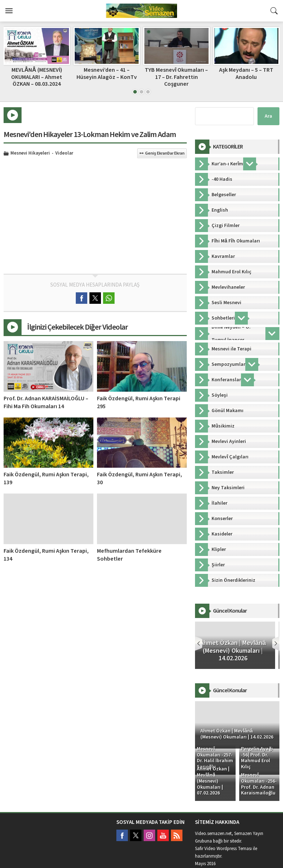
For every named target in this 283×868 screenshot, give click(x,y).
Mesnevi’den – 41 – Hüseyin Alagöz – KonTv (107, 73)
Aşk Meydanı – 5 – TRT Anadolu (246, 73)
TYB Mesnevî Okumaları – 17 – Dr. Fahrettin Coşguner (176, 77)
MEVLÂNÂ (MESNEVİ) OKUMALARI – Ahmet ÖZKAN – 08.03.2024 (37, 77)
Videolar (64, 154)
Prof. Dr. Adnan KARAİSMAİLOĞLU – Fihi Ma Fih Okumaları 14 (46, 402)
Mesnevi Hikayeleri (30, 154)
